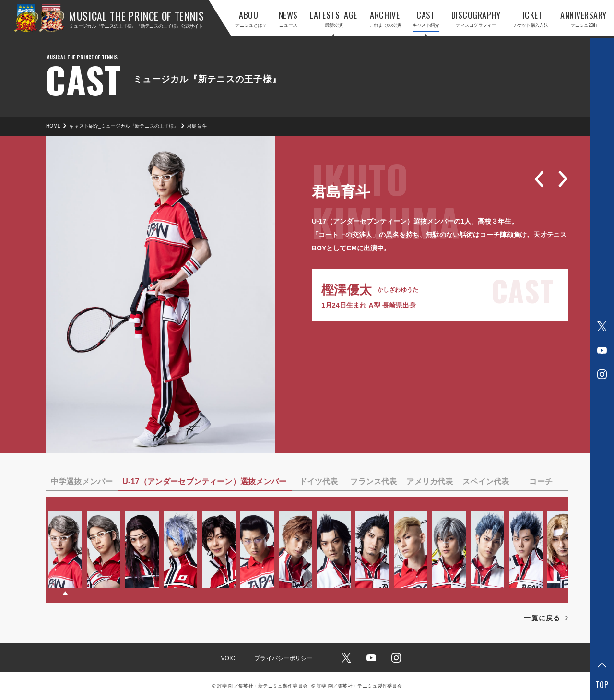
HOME (53, 126)
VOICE (230, 658)
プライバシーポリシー (283, 658)
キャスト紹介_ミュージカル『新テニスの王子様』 (124, 126)
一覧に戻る (542, 618)
